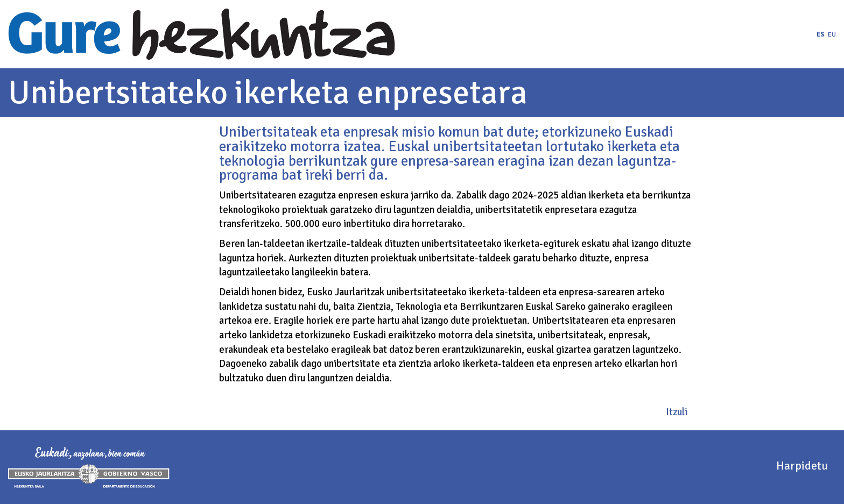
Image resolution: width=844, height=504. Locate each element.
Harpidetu (802, 466)
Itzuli (677, 412)
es (821, 34)
